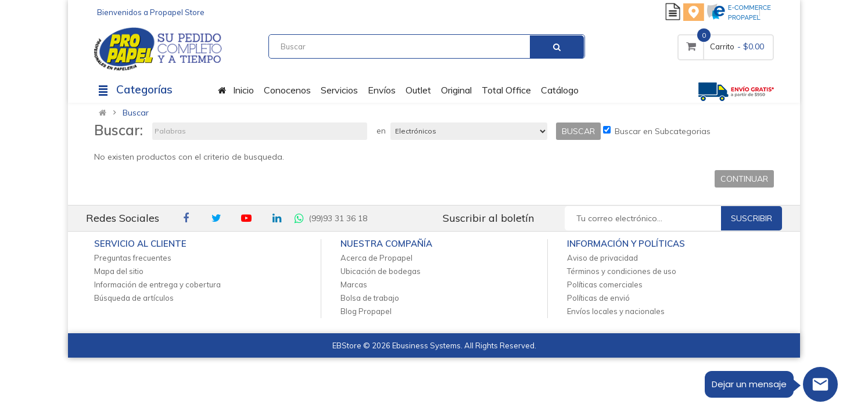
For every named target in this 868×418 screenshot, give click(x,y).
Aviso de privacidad (602, 258)
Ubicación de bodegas (381, 271)
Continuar (744, 179)
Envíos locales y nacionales (616, 311)
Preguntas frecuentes (133, 258)
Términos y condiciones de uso (622, 271)
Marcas (354, 284)
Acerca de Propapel (376, 258)
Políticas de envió (598, 298)
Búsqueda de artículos (134, 298)
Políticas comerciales (605, 284)
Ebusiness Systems (426, 345)
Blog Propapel (366, 311)
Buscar (136, 113)
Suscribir (752, 218)
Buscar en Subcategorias (657, 131)
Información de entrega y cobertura (157, 284)
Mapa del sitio (119, 271)
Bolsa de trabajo (370, 298)
